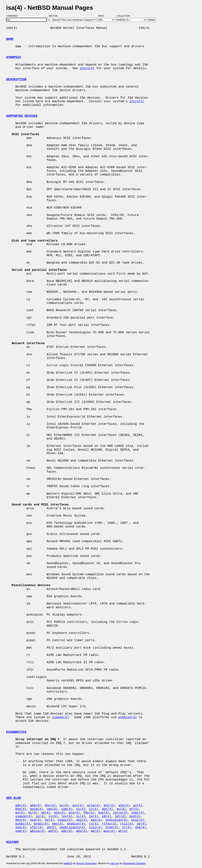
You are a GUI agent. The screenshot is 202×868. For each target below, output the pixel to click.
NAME (10, 39)
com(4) (67, 809)
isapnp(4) (60, 717)
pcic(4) (138, 820)
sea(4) (21, 827)
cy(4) (94, 809)
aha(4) (36, 806)
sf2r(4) (37, 827)
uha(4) (140, 827)
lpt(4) (120, 816)
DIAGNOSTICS (16, 732)
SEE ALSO (14, 798)
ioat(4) (138, 813)
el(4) (33, 813)
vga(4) (21, 831)
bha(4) (21, 809)
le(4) (94, 816)
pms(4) (58, 824)
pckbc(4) (23, 824)
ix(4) (40, 816)
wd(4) (53, 831)
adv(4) (21, 806)
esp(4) (60, 813)
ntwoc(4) (65, 820)
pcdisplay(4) (117, 820)
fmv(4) (89, 813)
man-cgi (114, 863)
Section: (54, 16)
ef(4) (134, 809)
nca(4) (36, 820)
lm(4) (106, 816)
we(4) (95, 831)
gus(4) (104, 813)
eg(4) (20, 813)
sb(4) (141, 824)
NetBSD (68, 863)
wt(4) (123, 831)
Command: (13, 16)
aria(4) (93, 806)
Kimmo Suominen (87, 863)
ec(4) (121, 809)
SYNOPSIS (14, 57)
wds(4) (82, 831)
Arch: (103, 16)
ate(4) (124, 806)
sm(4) (51, 827)
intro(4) (87, 68)
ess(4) (74, 813)
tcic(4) (95, 827)
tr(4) (127, 827)
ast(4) (109, 806)
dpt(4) (107, 809)
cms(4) (52, 809)
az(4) (138, 806)
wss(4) (109, 831)
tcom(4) (112, 827)
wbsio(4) (37, 831)
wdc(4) (67, 831)
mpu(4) (21, 820)
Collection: (124, 16)
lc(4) (81, 816)
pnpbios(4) (128, 717)
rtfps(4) (109, 824)
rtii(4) (127, 824)
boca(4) (37, 809)
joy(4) (67, 816)
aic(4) (78, 806)
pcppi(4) (41, 824)
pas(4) (96, 820)
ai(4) (64, 806)
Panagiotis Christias (134, 863)
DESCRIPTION (16, 79)
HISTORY (13, 842)
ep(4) (46, 813)
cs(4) (81, 809)
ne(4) (49, 820)
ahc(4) (50, 806)
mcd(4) (135, 816)
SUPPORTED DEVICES (22, 116)
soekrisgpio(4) (72, 827)
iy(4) (53, 816)
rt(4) (94, 824)
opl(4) (82, 820)
